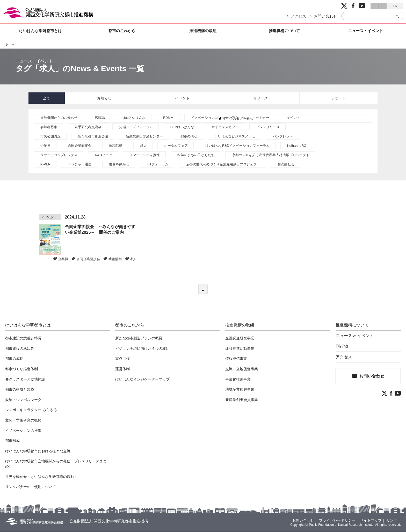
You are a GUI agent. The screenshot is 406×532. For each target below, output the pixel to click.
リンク (392, 521)
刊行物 (342, 347)
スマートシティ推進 (145, 155)
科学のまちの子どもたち (196, 155)
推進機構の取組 (203, 31)
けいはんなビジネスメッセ (235, 137)
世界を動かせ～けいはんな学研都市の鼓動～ (41, 477)
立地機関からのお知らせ (59, 118)
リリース (260, 98)
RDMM (168, 118)
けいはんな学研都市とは (41, 31)
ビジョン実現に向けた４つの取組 (142, 349)
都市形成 (12, 441)
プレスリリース (268, 127)
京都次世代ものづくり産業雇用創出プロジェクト (223, 165)
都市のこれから (122, 31)
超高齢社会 (286, 165)
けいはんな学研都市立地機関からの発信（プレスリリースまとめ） (56, 464)
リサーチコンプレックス (59, 155)
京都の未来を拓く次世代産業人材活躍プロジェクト (271, 155)
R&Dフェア (103, 155)
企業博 (45, 146)
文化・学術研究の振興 (23, 420)
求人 (143, 146)
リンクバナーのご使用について (31, 487)
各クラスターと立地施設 (25, 380)
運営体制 (122, 369)
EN (395, 6)
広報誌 (100, 118)
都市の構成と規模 (20, 390)
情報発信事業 (236, 359)
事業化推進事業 (238, 380)
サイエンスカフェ (225, 127)
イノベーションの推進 (23, 431)
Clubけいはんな (182, 127)
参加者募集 (49, 127)
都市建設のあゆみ (20, 349)
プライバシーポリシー (337, 521)
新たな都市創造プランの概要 (139, 338)
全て (47, 98)
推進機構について (284, 31)
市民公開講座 (50, 137)
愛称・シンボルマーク (23, 400)
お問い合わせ (325, 16)
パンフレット (283, 137)
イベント (182, 98)
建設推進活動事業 (240, 349)
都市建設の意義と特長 (23, 338)
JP (379, 6)
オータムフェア (176, 146)
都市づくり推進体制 (21, 369)
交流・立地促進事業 (242, 369)
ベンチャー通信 (80, 165)
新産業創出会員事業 (242, 400)
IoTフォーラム (158, 165)
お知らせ (104, 98)
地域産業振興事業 (240, 390)
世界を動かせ (119, 165)
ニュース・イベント (365, 31)
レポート (339, 98)
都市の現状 (189, 137)
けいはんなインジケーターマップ (142, 380)
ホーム (10, 44)
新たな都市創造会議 (93, 137)
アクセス (298, 16)
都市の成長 (14, 359)
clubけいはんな (134, 118)
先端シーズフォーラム (136, 127)
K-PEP (45, 165)
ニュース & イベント (355, 336)
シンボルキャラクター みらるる (31, 410)
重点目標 (122, 359)
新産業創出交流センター (144, 137)
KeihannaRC (297, 146)
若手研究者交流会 (88, 127)
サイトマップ (371, 521)
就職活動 (116, 146)
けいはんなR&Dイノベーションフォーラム (237, 146)
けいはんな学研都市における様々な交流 (38, 451)
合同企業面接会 (80, 146)
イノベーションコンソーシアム (215, 118)
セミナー (262, 118)
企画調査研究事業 (240, 338)
